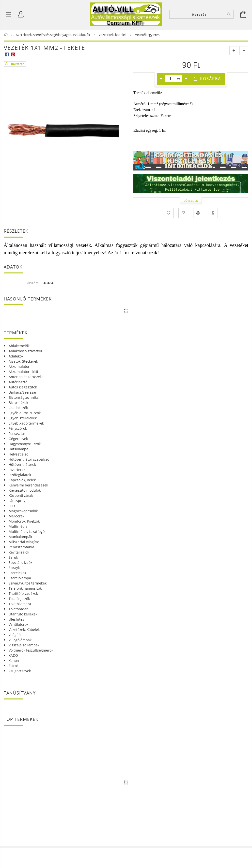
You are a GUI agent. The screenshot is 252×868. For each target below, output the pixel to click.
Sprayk (14, 568)
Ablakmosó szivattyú (25, 352)
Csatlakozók (18, 408)
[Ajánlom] (183, 214)
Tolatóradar (18, 610)
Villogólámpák (20, 641)
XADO (13, 656)
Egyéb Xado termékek (26, 424)
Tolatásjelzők (19, 599)
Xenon (14, 661)
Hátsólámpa (18, 450)
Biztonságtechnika (24, 398)
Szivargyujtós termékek (28, 584)
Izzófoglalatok (20, 476)
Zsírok (14, 666)
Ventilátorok (18, 625)
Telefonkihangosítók (25, 589)
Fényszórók (18, 429)
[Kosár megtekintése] (243, 15)
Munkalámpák (20, 537)
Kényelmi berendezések (28, 486)
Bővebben (191, 201)
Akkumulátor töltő (23, 372)
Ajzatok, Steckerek (23, 362)
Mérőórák (16, 517)
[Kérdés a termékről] (213, 214)
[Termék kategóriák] (9, 15)
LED (12, 506)
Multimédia (18, 527)
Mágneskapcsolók (23, 512)
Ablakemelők (19, 347)
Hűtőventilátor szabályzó (29, 460)
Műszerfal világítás (24, 543)
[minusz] (161, 80)
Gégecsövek (18, 439)
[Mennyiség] (170, 80)
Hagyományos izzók (25, 445)
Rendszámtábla (21, 548)
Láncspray (17, 501)
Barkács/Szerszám (24, 393)
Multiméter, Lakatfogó (27, 532)
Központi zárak (21, 496)
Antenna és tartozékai (27, 377)
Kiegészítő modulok (25, 491)
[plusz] (186, 80)
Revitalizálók (19, 553)
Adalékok (16, 357)
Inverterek (17, 470)
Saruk (13, 558)
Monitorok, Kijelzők (24, 522)
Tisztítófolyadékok (23, 594)
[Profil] (21, 15)
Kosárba (211, 80)
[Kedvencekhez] (169, 214)
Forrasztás (17, 434)
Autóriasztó (18, 383)
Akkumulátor (19, 367)
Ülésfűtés (16, 620)
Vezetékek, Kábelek (24, 630)
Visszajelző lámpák (24, 646)
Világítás (16, 635)
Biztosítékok (18, 403)
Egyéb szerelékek (23, 419)
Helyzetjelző (18, 455)
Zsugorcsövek (20, 672)
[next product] (244, 52)
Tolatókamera (20, 605)
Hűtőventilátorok (22, 465)
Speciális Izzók (20, 563)
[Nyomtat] (198, 214)
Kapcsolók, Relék (22, 481)
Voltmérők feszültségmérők (31, 651)
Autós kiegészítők (23, 388)
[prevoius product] (234, 52)
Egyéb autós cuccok (25, 414)
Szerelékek (17, 574)
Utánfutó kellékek (23, 615)
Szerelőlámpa (20, 579)
